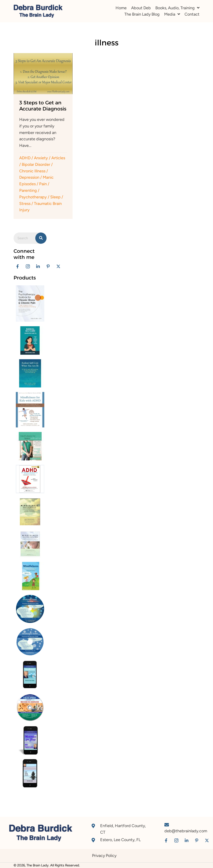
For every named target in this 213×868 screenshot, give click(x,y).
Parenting (28, 190)
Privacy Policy (104, 856)
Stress (25, 204)
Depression (29, 177)
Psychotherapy (33, 197)
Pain (43, 184)
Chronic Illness (32, 171)
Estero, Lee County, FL (120, 840)
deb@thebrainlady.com (186, 831)
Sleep (55, 197)
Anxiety (41, 158)
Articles (58, 158)
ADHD (25, 158)
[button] (18, 266)
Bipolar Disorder (36, 164)
